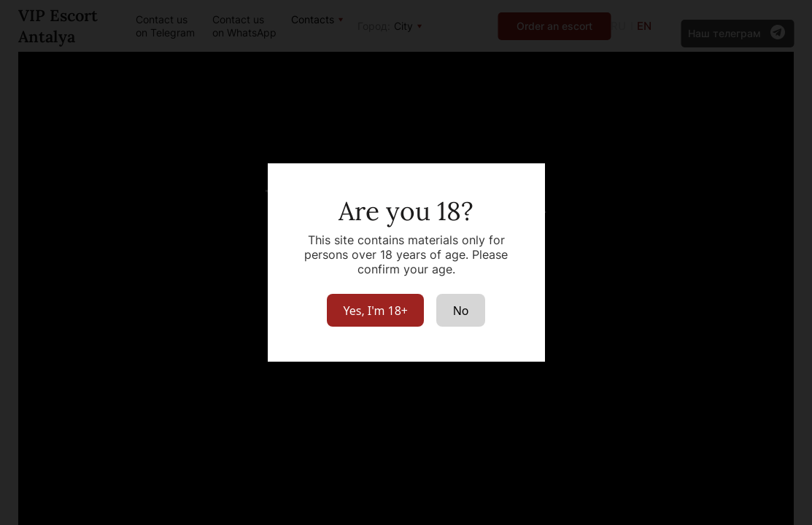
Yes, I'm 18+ (375, 311)
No (461, 311)
